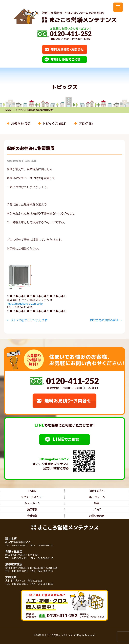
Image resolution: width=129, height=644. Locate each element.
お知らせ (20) (21, 124)
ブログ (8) (86, 124)
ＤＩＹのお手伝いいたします (27, 320)
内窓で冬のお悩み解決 (106, 320)
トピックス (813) (54, 124)
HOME (7, 110)
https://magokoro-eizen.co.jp (25, 304)
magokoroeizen (15, 161)
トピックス (19, 110)
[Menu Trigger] (118, 7)
